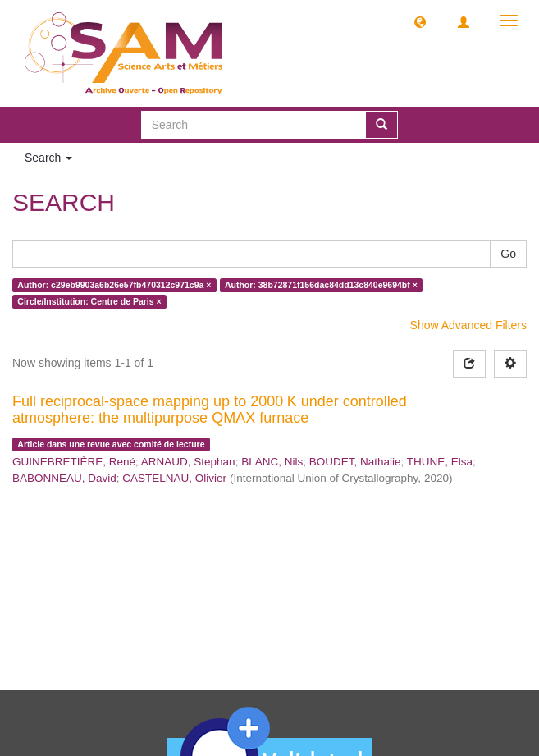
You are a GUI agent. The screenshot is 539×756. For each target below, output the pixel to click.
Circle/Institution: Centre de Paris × (89, 301)
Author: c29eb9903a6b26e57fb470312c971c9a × (114, 285)
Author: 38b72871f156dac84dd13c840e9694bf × (321, 285)
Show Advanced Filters (468, 325)
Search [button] (48, 158)
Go (508, 254)
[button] (420, 21)
